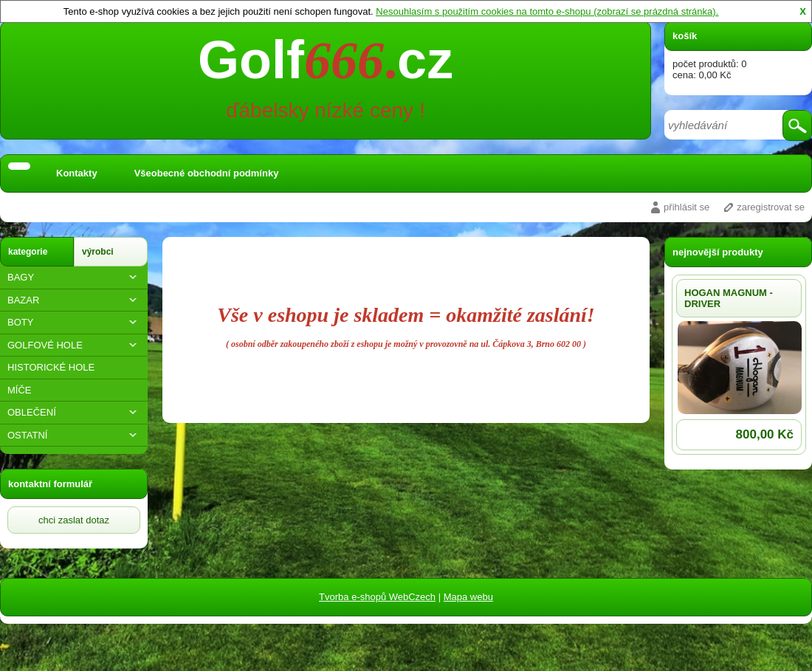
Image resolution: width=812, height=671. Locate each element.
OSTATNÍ (74, 435)
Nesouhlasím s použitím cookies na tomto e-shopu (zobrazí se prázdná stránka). (547, 11)
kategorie (28, 252)
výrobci (98, 252)
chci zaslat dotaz (74, 520)
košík (685, 36)
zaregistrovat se (771, 207)
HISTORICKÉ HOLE (51, 367)
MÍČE (20, 390)
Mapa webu (468, 597)
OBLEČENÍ (74, 412)
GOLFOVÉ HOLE (74, 345)
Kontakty (77, 173)
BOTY (74, 322)
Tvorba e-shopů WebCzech (377, 597)
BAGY (74, 277)
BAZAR (74, 300)
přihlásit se (687, 207)
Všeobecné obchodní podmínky (207, 173)
